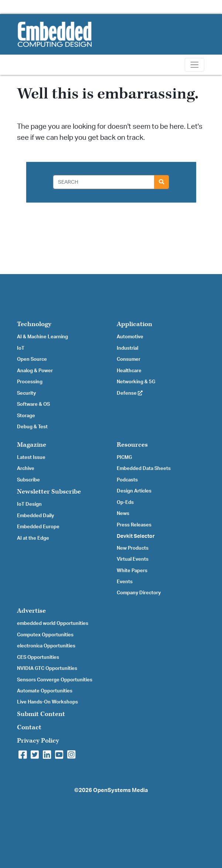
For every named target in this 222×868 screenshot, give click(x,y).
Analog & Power (35, 371)
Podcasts (127, 480)
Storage (26, 416)
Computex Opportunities (45, 635)
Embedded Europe (38, 527)
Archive (26, 468)
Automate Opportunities (45, 691)
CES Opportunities (38, 657)
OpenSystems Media (120, 790)
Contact (29, 727)
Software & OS (33, 404)
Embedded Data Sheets (144, 468)
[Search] (104, 182)
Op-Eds (125, 502)
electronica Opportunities (46, 646)
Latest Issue (31, 457)
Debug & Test (32, 427)
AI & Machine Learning (42, 337)
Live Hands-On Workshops (47, 702)
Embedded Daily (35, 516)
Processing (30, 382)
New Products (133, 548)
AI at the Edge (33, 538)
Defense (130, 393)
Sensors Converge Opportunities (55, 680)
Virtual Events (133, 559)
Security (26, 393)
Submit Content (41, 714)
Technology (34, 324)
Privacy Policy (38, 741)
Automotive (130, 337)
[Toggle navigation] (194, 65)
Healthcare (129, 371)
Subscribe (28, 480)
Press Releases (134, 525)
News (123, 513)
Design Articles (134, 491)
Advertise (31, 611)
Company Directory (139, 593)
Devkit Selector (136, 536)
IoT (21, 348)
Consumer (129, 359)
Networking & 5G (136, 382)
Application (134, 324)
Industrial (127, 348)
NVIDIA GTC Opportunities (47, 668)
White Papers (132, 571)
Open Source (32, 359)
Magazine (32, 445)
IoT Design (29, 504)
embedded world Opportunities (53, 623)
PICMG (124, 457)
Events (125, 582)
